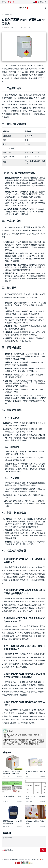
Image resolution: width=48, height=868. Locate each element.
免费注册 (11, 2)
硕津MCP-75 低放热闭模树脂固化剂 (35, 822)
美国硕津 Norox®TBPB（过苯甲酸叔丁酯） (12, 822)
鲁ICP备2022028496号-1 (32, 859)
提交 (43, 850)
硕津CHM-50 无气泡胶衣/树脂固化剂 (35, 797)
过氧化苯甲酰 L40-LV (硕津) (12, 796)
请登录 (4, 2)
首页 (3, 14)
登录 (3, 850)
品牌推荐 (6, 28)
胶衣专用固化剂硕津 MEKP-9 (36, 773)
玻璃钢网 (16, 859)
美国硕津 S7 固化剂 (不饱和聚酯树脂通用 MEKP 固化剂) (12, 773)
